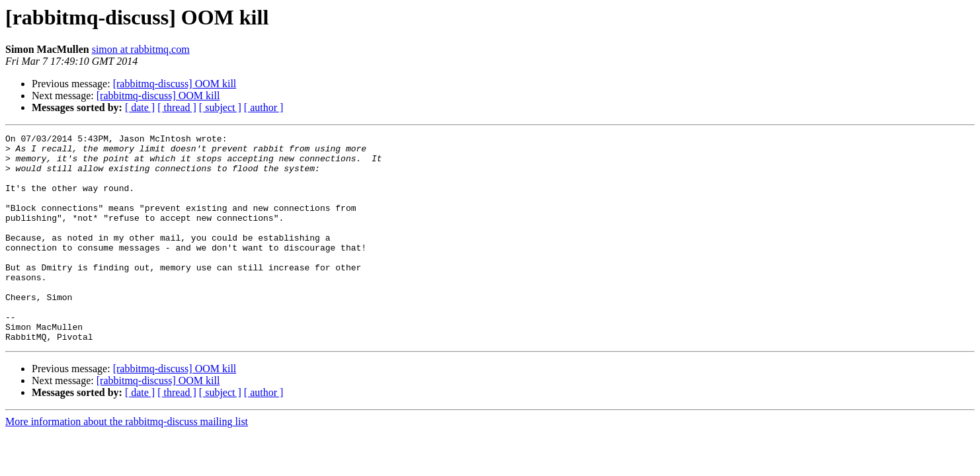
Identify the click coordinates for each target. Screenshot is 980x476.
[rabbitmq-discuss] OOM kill (175, 84)
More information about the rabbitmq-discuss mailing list (127, 463)
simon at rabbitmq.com (141, 49)
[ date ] (140, 107)
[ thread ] (177, 107)
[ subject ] (220, 107)
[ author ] (264, 107)
